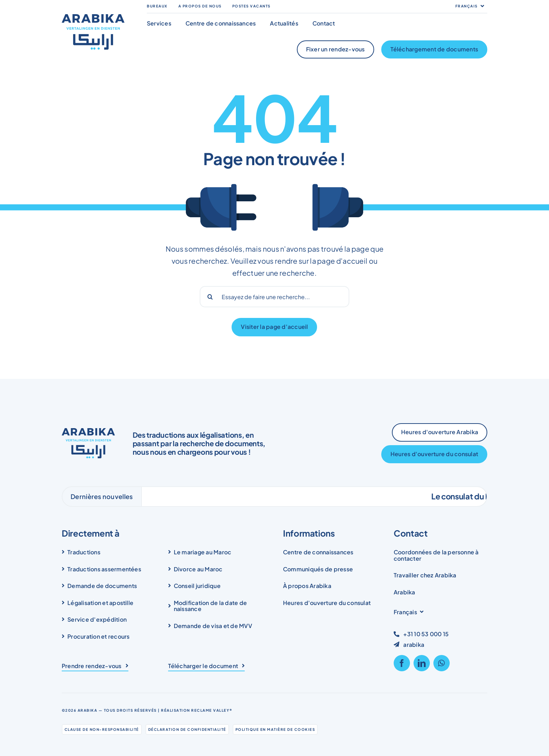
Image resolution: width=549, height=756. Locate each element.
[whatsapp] (442, 663)
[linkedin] (422, 663)
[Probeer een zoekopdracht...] (275, 297)
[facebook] (402, 663)
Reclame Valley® (212, 710)
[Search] (210, 297)
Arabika (88, 710)
